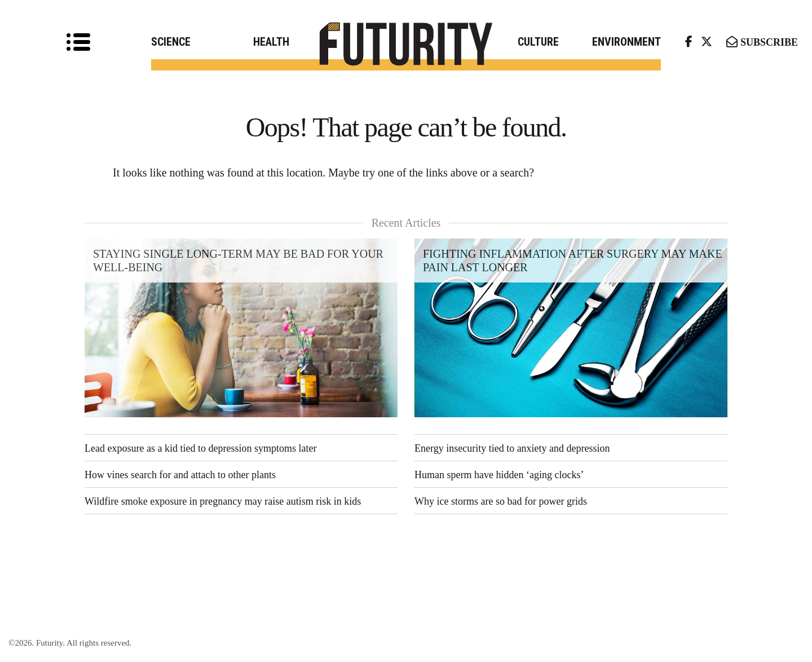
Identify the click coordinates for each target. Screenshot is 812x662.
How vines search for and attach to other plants (180, 475)
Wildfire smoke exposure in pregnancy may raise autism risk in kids (223, 501)
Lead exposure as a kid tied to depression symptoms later (200, 448)
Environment (626, 42)
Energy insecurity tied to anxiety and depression (512, 448)
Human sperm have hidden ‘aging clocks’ (499, 475)
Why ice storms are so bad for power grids (501, 501)
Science (171, 42)
